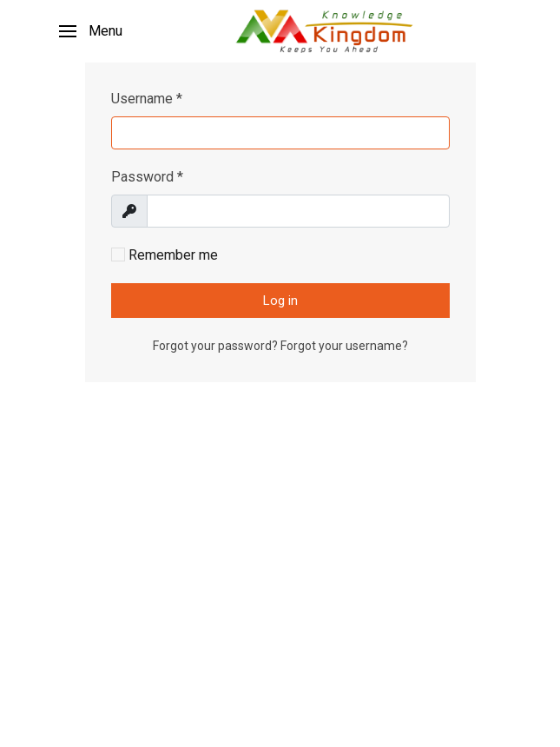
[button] (91, 31)
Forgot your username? (344, 346)
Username (147, 99)
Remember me (165, 255)
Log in (280, 301)
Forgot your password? (217, 346)
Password (147, 177)
